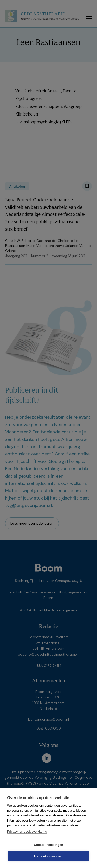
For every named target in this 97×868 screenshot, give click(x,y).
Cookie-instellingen (48, 845)
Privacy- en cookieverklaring (27, 831)
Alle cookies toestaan (48, 856)
